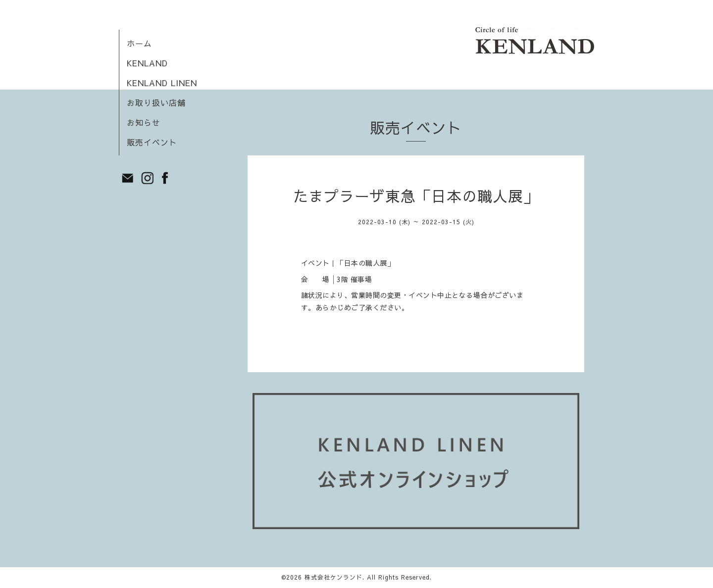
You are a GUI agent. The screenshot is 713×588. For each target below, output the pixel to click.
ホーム (139, 43)
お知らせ (144, 122)
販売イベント (152, 142)
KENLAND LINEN (162, 83)
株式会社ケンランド (333, 577)
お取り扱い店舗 (156, 102)
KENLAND (147, 63)
